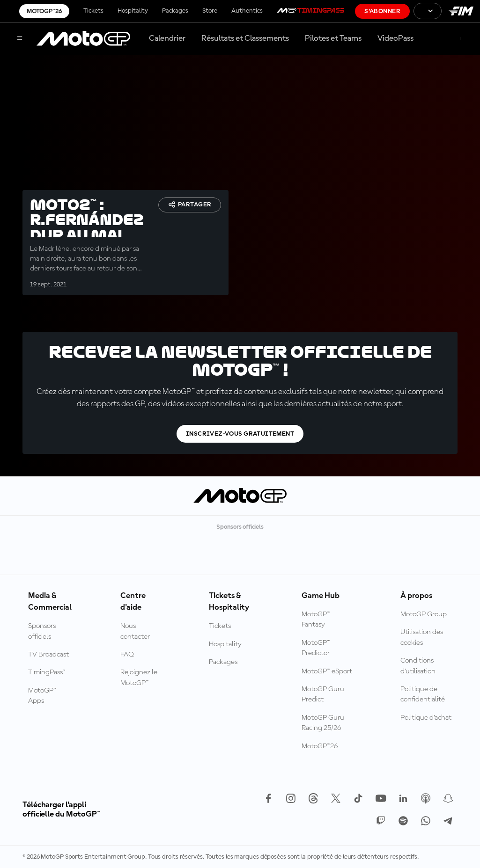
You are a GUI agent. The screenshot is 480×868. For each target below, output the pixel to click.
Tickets (93, 11)
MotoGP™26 (44, 11)
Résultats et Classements (245, 38)
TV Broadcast (48, 655)
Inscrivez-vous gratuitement (240, 434)
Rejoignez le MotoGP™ (139, 678)
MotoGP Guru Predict (323, 694)
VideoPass (395, 38)
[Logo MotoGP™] (83, 39)
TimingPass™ (47, 672)
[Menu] (20, 39)
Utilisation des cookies (422, 637)
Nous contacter (135, 631)
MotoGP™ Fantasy (316, 620)
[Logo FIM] (461, 11)
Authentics (247, 11)
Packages (175, 11)
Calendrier (167, 38)
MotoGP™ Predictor (316, 648)
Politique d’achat (426, 718)
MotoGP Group (424, 614)
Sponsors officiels (42, 631)
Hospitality (133, 11)
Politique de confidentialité (423, 694)
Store (210, 11)
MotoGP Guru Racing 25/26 (323, 723)
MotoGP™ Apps (42, 696)
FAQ (127, 655)
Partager (190, 204)
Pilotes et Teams (333, 38)
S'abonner (382, 11)
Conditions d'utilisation (418, 666)
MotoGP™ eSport (327, 671)
